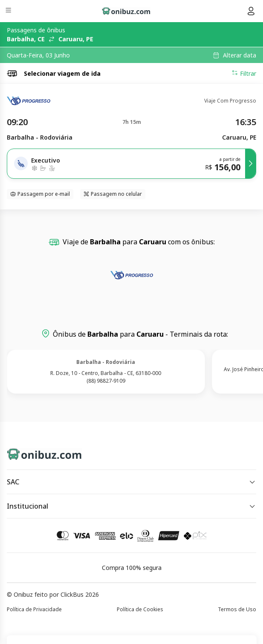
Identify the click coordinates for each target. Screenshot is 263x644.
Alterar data (240, 55)
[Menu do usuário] (251, 11)
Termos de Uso (237, 609)
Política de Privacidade (34, 609)
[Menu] (9, 11)
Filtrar (244, 73)
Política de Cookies (140, 609)
